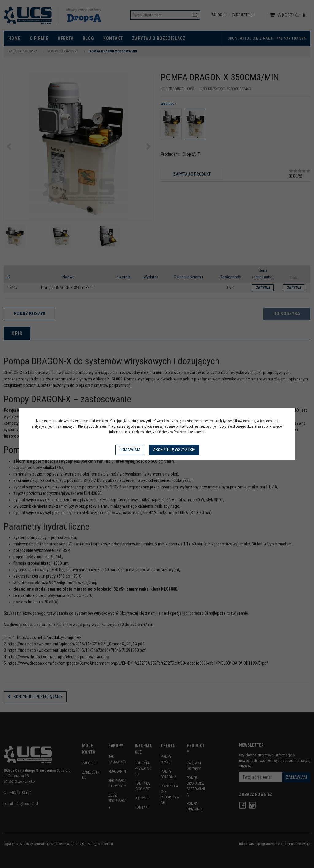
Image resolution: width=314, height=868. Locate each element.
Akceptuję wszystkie (174, 450)
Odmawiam (130, 450)
